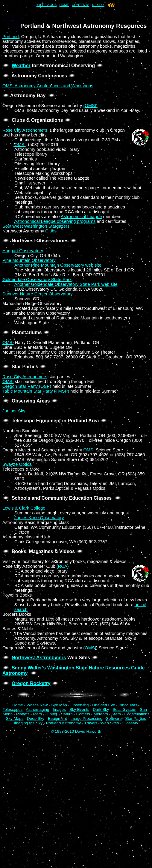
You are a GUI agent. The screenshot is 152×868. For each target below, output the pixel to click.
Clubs (51, 231)
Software (114, 718)
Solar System (124, 709)
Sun (143, 709)
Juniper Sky (14, 411)
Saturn (67, 714)
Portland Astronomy (63, 723)
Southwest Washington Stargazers (36, 226)
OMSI (20, 145)
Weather (21, 66)
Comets (83, 714)
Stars (116, 714)
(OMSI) (90, 106)
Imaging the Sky (28, 723)
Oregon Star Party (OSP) (27, 386)
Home (18, 705)
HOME (64, 5)
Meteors (101, 714)
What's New (37, 705)
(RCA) (63, 566)
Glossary (130, 723)
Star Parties (136, 718)
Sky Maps (15, 718)
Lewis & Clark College (24, 508)
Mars (37, 714)
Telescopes (13, 709)
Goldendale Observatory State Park (37, 280)
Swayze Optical (18, 464)
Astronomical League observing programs (55, 221)
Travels (91, 723)
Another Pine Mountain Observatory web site (58, 265)
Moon (8, 714)
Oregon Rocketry (31, 683)
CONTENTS (81, 5)
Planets (23, 714)
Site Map (59, 705)
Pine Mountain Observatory (29, 260)
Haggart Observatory (23, 251)
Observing (80, 705)
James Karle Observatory (39, 518)
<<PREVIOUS (47, 5)
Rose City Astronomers (25, 130)
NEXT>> (98, 5)
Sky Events (79, 709)
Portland (11, 37)
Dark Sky (101, 709)
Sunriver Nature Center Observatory (38, 294)
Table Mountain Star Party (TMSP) (36, 391)
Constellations (137, 714)
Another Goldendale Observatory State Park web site (66, 284)
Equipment (57, 718)
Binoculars (128, 705)
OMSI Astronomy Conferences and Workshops (48, 86)
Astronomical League (81, 217)
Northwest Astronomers (39, 658)
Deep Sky (36, 718)
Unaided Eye (104, 705)
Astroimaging (38, 709)
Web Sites (110, 723)
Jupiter (51, 714)
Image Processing (86, 718)
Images (59, 709)
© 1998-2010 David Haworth (76, 731)
